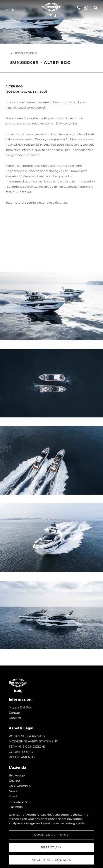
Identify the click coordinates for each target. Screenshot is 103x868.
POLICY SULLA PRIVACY (27, 736)
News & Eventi (24, 53)
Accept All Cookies (51, 860)
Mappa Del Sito (20, 707)
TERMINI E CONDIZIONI (27, 747)
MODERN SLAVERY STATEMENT (33, 741)
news (13, 791)
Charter (15, 781)
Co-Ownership (20, 786)
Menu (10, 10)
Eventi (14, 796)
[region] (51, 838)
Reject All (51, 847)
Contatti (15, 713)
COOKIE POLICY (21, 752)
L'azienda (16, 807)
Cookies (15, 718)
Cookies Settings (51, 835)
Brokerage (17, 775)
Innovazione (18, 802)
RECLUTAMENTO (22, 757)
